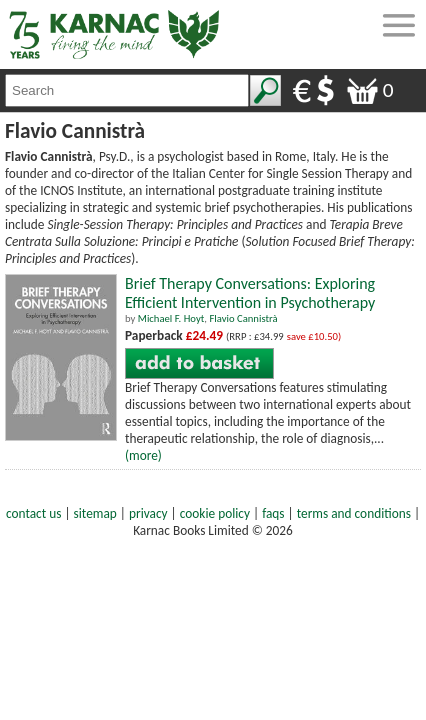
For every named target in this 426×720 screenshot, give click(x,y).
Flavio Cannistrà (243, 318)
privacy (148, 513)
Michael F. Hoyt (171, 318)
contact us (33, 513)
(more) (143, 455)
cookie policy (215, 513)
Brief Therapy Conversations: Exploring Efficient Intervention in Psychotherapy (250, 293)
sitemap (95, 513)
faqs (273, 513)
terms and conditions (354, 513)
